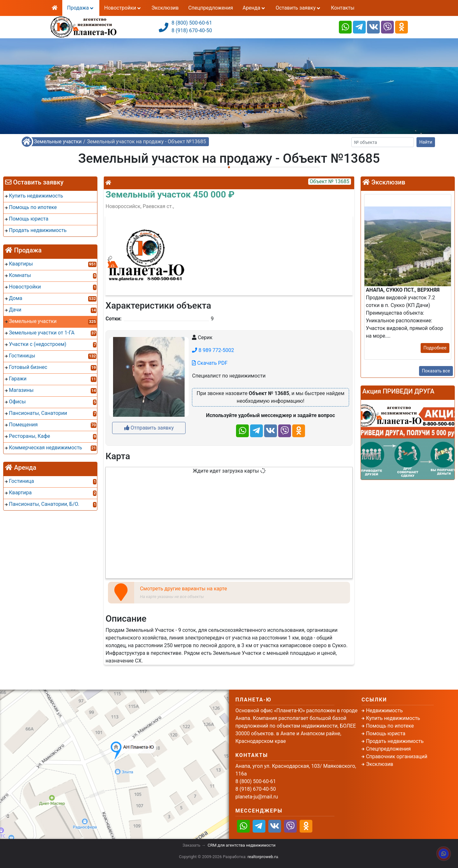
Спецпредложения (210, 8)
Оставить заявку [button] (298, 8)
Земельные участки (58, 142)
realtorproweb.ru (263, 857)
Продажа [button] (81, 8)
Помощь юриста (386, 733)
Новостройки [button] (123, 8)
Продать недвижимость (395, 741)
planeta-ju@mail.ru (257, 797)
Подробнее (435, 348)
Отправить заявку (149, 428)
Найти (426, 142)
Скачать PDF (210, 363)
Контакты (343, 8)
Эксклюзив (165, 8)
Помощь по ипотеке (390, 726)
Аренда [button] (254, 8)
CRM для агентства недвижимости (241, 845)
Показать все (436, 371)
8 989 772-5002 (213, 350)
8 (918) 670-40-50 (192, 30)
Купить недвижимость (393, 718)
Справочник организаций (397, 756)
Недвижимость (384, 711)
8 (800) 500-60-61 (192, 23)
